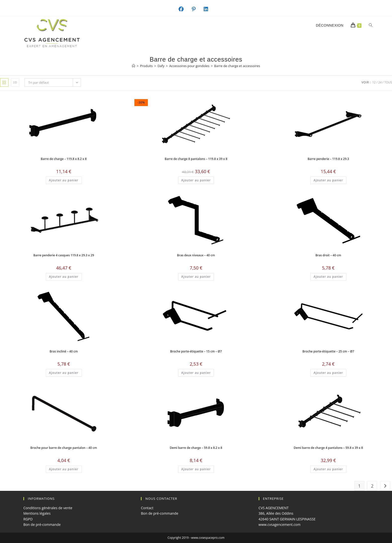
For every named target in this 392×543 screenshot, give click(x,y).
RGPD (28, 519)
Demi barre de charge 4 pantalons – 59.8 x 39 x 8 (328, 448)
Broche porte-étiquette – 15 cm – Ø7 (196, 351)
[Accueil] (134, 66)
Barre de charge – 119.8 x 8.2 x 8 (64, 159)
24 (380, 82)
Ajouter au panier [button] (64, 180)
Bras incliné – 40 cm (64, 351)
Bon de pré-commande (42, 524)
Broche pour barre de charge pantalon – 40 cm (64, 448)
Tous (388, 82)
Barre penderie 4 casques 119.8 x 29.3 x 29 (64, 255)
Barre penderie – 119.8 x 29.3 (328, 159)
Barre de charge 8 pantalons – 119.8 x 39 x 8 (196, 159)
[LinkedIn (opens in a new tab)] (209, 9)
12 (374, 82)
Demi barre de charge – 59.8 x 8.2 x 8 (196, 448)
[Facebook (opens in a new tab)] (184, 9)
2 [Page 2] (372, 486)
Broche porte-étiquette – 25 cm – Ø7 (328, 351)
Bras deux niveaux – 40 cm (196, 255)
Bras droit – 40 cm (328, 255)
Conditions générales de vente (48, 508)
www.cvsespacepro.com (208, 538)
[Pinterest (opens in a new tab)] (196, 9)
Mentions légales (37, 513)
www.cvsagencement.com (280, 524)
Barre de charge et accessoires (237, 66)
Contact (147, 508)
